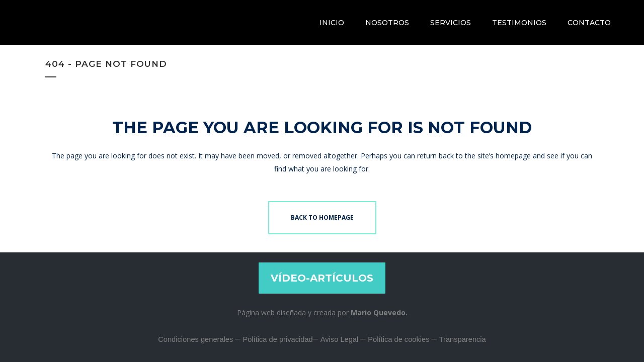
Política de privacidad (277, 339)
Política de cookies (399, 339)
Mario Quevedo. (379, 312)
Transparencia (463, 339)
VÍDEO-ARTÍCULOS (322, 278)
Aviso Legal (341, 339)
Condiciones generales (196, 339)
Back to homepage (322, 217)
